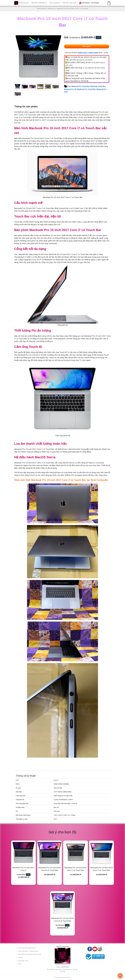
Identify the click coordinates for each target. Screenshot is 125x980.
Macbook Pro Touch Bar (81, 86)
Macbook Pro (82, 89)
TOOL (20, 964)
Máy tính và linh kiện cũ (39, 3)
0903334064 (86, 3)
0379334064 (95, 3)
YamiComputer (24, 3)
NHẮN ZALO (83, 53)
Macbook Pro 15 (70, 89)
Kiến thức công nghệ (69, 3)
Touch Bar (92, 89)
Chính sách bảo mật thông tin (27, 948)
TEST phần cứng (23, 961)
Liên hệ (20, 958)
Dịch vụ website (55, 3)
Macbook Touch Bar (98, 86)
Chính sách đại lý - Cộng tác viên (28, 951)
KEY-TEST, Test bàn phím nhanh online (30, 954)
